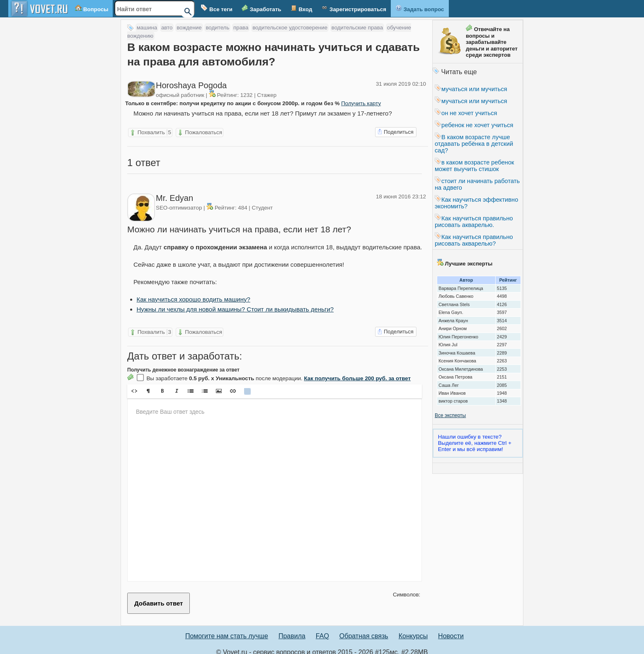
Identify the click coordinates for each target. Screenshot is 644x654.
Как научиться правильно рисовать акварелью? (474, 240)
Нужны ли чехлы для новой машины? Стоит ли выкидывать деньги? (235, 303)
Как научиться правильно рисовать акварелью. (474, 222)
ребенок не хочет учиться (474, 125)
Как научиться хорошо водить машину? (194, 293)
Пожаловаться (200, 133)
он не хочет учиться (466, 113)
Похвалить (150, 133)
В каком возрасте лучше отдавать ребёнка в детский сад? (474, 144)
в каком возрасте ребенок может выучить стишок (475, 166)
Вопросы (92, 8)
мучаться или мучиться (471, 89)
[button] (134, 385)
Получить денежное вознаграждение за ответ (183, 364)
